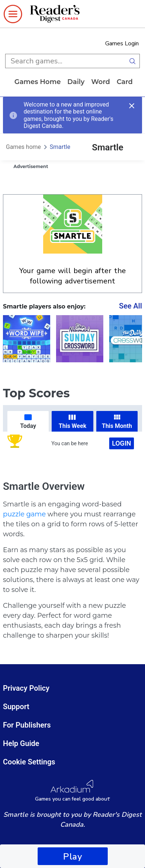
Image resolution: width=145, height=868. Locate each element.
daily (76, 82)
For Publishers (27, 725)
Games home (38, 82)
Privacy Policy (26, 688)
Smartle (60, 147)
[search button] (132, 61)
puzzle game (24, 514)
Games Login (122, 43)
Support (16, 707)
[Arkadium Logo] (72, 791)
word (101, 82)
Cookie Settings (29, 762)
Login (122, 443)
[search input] (65, 61)
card (125, 82)
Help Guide (21, 743)
